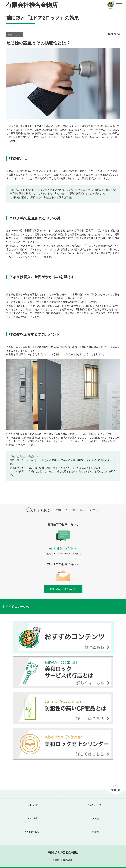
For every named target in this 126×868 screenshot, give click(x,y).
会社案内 (94, 832)
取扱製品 (94, 819)
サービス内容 (31, 819)
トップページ (31, 805)
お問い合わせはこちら (63, 589)
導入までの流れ (31, 832)
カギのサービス (94, 805)
